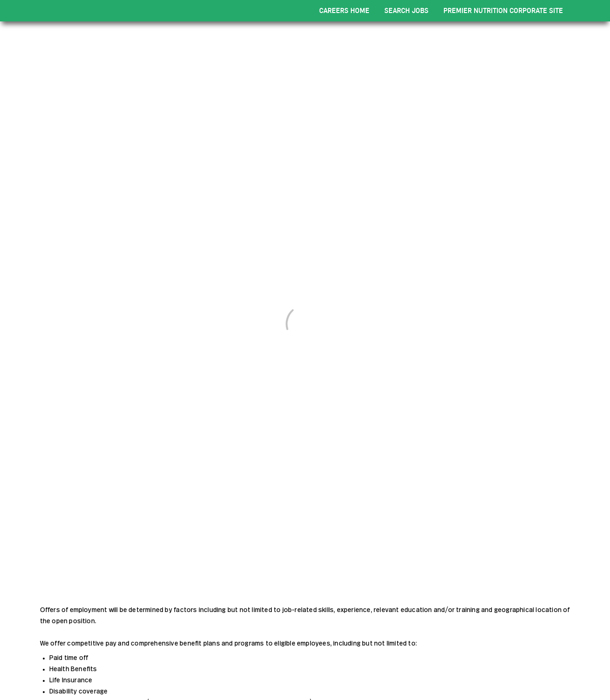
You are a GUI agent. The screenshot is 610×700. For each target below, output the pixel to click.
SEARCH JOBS (406, 10)
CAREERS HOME (344, 10)
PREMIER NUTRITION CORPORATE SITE (503, 10)
